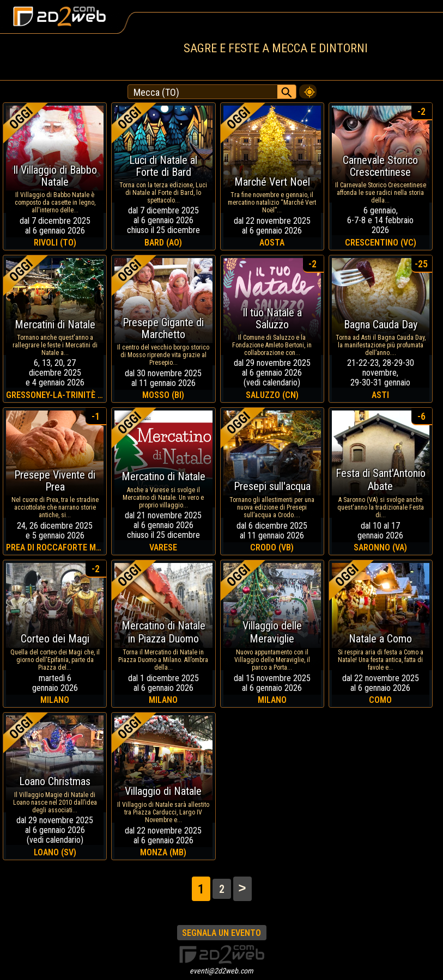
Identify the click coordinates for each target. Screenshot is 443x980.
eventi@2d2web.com (221, 971)
